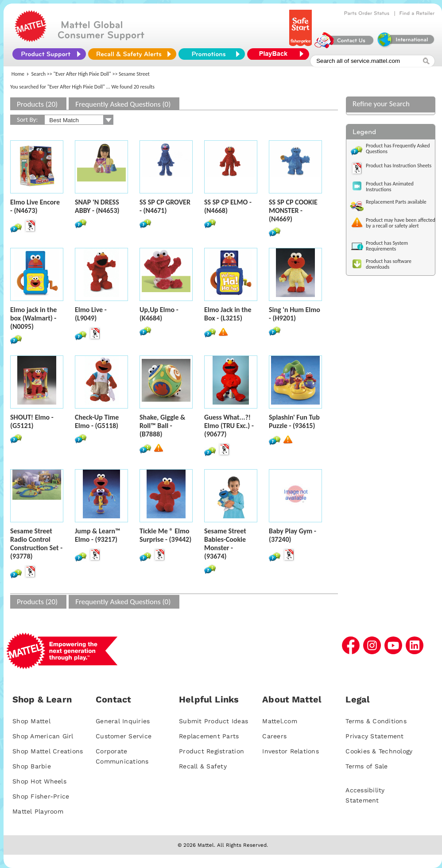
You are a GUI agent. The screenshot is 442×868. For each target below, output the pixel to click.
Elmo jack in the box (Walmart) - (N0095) (33, 318)
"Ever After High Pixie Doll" (82, 74)
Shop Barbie (32, 766)
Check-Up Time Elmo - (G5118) (97, 421)
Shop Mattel (31, 721)
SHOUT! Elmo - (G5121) (32, 421)
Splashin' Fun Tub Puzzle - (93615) (294, 421)
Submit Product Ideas (213, 721)
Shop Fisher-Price (41, 796)
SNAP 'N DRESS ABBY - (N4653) (97, 206)
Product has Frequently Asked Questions (398, 149)
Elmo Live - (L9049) (91, 314)
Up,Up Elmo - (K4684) (159, 314)
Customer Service (124, 736)
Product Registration (211, 751)
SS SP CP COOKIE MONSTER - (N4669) (293, 210)
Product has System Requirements (387, 246)
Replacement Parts (209, 736)
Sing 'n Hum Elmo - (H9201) (295, 314)
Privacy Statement (374, 736)
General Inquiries (123, 721)
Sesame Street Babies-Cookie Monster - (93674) (225, 544)
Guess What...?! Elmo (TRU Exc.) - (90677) (229, 426)
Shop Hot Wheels (39, 781)
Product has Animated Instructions (390, 187)
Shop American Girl (43, 736)
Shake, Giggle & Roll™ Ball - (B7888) (162, 426)
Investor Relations (291, 751)
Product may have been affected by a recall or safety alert (401, 223)
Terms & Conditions (376, 721)
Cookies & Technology (379, 751)
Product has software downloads (389, 264)
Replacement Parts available (396, 202)
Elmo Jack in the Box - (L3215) (228, 314)
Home (18, 74)
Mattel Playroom (38, 811)
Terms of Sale (366, 766)
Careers (274, 736)
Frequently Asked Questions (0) (123, 104)
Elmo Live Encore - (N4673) (35, 206)
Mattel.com (280, 721)
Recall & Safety (203, 766)
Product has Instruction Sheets (399, 166)
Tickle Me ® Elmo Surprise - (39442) (165, 535)
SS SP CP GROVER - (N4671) (165, 206)
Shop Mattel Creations (48, 751)
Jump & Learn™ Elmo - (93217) (98, 535)
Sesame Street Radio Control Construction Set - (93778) (36, 544)
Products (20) (37, 104)
